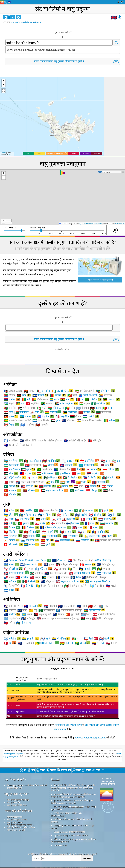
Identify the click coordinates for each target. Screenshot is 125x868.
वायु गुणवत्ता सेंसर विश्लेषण (17, 805)
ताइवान (28, 473)
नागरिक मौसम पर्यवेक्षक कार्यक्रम (66, 813)
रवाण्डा (28, 416)
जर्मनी (43, 519)
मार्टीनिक (12, 581)
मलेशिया (29, 486)
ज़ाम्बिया (93, 399)
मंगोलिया (101, 482)
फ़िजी (86, 614)
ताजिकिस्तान (45, 473)
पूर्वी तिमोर (73, 614)
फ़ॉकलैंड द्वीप (26, 643)
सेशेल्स (11, 425)
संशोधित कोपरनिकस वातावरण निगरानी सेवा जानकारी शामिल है (72, 821)
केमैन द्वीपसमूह (106, 565)
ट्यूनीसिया (33, 404)
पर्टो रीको (22, 577)
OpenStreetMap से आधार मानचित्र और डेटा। (71, 835)
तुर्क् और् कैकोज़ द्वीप (56, 573)
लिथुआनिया (52, 536)
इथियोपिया (105, 391)
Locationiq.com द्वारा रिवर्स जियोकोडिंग (69, 832)
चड (79, 399)
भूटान (84, 482)
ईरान (117, 461)
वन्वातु (86, 619)
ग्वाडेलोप (87, 569)
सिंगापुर (94, 490)
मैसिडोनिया (13, 532)
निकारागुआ (106, 573)
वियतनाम (12, 490)
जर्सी (56, 519)
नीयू (33, 610)
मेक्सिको (31, 581)
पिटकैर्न (59, 614)
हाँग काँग (12, 495)
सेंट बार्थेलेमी (11, 586)
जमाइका (104, 569)
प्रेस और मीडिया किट (15, 788)
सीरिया (109, 490)
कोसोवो (81, 515)
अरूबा (11, 564)
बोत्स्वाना (83, 408)
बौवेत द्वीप (95, 441)
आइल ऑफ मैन (48, 511)
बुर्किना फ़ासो (56, 408)
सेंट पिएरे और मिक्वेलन (97, 581)
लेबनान (107, 486)
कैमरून (58, 395)
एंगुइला (49, 565)
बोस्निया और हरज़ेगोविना (56, 527)
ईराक (106, 461)
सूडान (56, 421)
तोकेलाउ (10, 610)
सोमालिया (27, 425)
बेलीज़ (76, 577)
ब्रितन (79, 527)
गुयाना (77, 639)
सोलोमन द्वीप (24, 623)
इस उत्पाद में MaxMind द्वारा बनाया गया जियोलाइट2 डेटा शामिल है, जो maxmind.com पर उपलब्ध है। (73, 795)
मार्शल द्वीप (28, 619)
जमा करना (87, 858)
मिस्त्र (8, 412)
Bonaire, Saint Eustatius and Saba (27, 560)
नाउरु (22, 610)
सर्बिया (109, 536)
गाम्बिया (12, 399)
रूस (84, 532)
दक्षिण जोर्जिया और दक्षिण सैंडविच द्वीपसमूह (41, 441)
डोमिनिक (37, 573)
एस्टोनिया (47, 515)
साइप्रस (11, 540)
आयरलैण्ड (88, 510)
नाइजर (84, 404)
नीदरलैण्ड (107, 519)
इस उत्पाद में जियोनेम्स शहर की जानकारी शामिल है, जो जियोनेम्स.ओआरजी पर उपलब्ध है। (72, 802)
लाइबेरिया (62, 416)
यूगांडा (11, 416)
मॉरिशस (53, 412)
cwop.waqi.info (58, 816)
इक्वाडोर (30, 639)
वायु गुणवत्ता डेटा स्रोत (15, 817)
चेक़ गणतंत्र (24, 519)
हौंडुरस (11, 590)
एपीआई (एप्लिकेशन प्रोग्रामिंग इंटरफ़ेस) (21, 827)
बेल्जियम (30, 527)
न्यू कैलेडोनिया (94, 610)
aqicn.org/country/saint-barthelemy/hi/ (26, 22)
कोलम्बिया (61, 639)
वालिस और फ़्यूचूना (103, 619)
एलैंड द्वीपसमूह (28, 515)
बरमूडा (35, 577)
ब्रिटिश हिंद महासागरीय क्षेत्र (30, 482)
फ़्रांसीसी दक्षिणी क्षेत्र (75, 441)
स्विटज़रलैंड (13, 544)
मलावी (96, 408)
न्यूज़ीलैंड (12, 614)
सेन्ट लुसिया (97, 586)
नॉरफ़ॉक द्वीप (46, 610)
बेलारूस (12, 527)
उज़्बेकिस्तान (14, 465)
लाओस (93, 486)
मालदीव (47, 486)
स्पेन (47, 540)
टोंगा (93, 606)
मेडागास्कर (21, 412)
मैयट (37, 412)
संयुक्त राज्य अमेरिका (70, 581)
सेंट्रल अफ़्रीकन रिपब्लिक (90, 421)
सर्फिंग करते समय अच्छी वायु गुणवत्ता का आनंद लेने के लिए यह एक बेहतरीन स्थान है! (73, 840)
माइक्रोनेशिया (12, 619)
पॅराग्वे (107, 639)
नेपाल (35, 478)
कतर (107, 465)
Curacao (59, 560)
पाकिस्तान (52, 478)
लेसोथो (91, 416)
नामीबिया (10, 408)
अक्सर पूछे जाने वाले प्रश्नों (18, 811)
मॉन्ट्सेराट (48, 581)
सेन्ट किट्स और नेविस (76, 586)
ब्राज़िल (83, 643)
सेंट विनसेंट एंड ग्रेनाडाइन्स (49, 586)
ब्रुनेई (52, 482)
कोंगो (72, 395)
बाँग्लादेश (111, 478)
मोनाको (50, 532)
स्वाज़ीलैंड (42, 425)
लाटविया (32, 536)
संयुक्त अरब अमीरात (55, 490)
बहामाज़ (48, 577)
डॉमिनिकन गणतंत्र (16, 573)
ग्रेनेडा (72, 569)
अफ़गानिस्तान (32, 461)
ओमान (51, 465)
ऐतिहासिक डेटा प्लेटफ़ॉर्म (16, 830)
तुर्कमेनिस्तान (62, 473)
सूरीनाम (112, 643)
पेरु (10, 643)
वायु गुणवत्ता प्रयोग (14, 802)
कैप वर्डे (40, 395)
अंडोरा (11, 510)
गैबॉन (54, 399)
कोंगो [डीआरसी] (88, 395)
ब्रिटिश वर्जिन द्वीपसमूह (94, 577)
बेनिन (70, 408)
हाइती (111, 586)
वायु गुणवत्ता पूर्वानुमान (15, 822)
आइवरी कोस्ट (62, 391)
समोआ (9, 623)
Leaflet (3, 153)
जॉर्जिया (111, 469)
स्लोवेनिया (85, 540)
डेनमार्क (89, 519)
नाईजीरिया (101, 403)
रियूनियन (46, 416)
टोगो (20, 404)
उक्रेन (11, 515)
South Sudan (13, 391)
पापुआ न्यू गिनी (43, 614)
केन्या (24, 395)
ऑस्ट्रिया (65, 515)
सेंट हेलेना (69, 421)
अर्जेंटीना (12, 639)
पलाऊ (27, 614)
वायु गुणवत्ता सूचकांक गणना (17, 820)
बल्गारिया (109, 523)
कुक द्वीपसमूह (67, 606)
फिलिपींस (92, 478)
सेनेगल (112, 420)
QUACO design (61, 845)
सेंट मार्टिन (27, 586)
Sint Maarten (78, 560)
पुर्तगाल (26, 523)
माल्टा (95, 527)
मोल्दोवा (68, 532)
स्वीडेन (32, 544)
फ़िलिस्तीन (72, 478)
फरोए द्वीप (58, 523)
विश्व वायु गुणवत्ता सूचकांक (14, 754)
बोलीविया (67, 643)
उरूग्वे (45, 639)
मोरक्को (87, 412)
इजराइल (70, 461)
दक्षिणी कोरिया (15, 478)
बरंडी (41, 408)
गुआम (82, 606)
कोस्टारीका (13, 569)
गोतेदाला (44, 569)
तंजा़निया (47, 404)
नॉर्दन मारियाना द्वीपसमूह (69, 610)
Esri (10, 154)
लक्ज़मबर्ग (13, 536)
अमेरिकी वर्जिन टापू (100, 560)
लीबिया (76, 416)
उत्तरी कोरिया (33, 465)
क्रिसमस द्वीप (62, 469)
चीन (78, 469)
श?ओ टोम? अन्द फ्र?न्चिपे (17, 421)
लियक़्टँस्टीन (73, 536)
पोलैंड (42, 523)
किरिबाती (50, 606)
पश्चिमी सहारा (27, 408)
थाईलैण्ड (95, 473)
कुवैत (28, 469)
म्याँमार (65, 486)
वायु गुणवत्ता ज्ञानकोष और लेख (18, 800)
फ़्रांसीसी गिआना (47, 643)
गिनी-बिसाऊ (40, 399)
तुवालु (104, 606)
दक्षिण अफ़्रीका (66, 403)
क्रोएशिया (97, 515)
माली (107, 408)
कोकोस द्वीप (45, 469)
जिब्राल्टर (71, 519)
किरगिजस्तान (12, 469)
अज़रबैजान (13, 461)
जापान (94, 469)
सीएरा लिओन (41, 421)
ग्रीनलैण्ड (60, 569)
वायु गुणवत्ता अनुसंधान (16, 794)
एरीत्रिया (9, 395)
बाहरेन (9, 482)
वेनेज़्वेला (98, 643)
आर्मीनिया (51, 461)
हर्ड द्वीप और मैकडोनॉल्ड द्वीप (18, 445)
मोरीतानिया (104, 412)
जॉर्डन (11, 473)
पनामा (9, 577)
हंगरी (48, 544)
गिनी (26, 399)
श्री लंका (31, 490)
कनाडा (88, 564)
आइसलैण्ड (68, 510)
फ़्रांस (92, 523)
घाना (67, 399)
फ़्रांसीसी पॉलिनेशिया (104, 614)
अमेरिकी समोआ (13, 606)
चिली (91, 639)
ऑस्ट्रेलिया (33, 606)
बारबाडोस (62, 577)
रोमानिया (101, 532)
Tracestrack (120, 224)
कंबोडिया (68, 465)
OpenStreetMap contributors (91, 224)
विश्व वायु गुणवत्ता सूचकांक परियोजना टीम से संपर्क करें (27, 785)
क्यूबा (29, 569)
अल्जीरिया (43, 391)
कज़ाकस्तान (88, 465)
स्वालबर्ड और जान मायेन (108, 540)
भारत (68, 482)
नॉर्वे (10, 523)
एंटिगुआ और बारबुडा (67, 565)
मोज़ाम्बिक (70, 412)
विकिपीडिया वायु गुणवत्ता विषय (68, 725)
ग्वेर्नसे (8, 519)
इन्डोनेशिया (90, 461)
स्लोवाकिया (65, 540)
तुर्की (79, 473)
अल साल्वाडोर (31, 564)
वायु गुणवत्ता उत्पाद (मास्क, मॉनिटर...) (21, 825)
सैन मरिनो (30, 540)
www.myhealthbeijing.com (90, 738)
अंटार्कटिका (11, 441)
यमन (79, 486)
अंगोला (30, 391)
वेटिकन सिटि (92, 536)
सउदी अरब (77, 490)
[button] (4, 81)
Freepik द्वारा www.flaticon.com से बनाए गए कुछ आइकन (73, 827)
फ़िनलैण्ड (75, 523)
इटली (106, 510)
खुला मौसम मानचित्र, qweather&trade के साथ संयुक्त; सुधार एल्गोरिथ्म (73, 808)
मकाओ (11, 486)
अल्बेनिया (29, 510)
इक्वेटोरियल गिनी (84, 391)
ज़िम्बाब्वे (111, 399)
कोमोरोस (105, 395)
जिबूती (9, 404)
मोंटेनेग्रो (32, 532)
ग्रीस (114, 515)
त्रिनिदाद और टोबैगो (82, 573)
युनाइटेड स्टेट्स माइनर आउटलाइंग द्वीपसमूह (58, 619)
